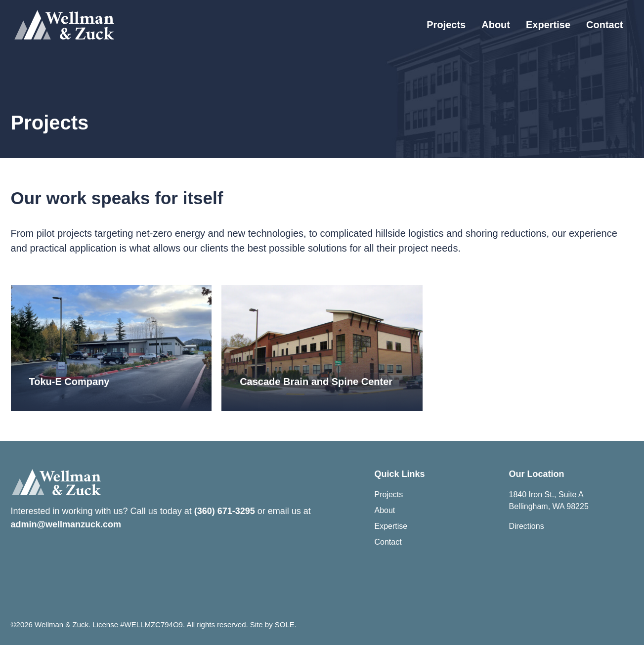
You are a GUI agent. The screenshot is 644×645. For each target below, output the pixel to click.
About (496, 25)
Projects (446, 25)
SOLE (285, 624)
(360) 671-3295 (225, 511)
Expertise (548, 25)
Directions (527, 526)
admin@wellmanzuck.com (66, 524)
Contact (604, 25)
